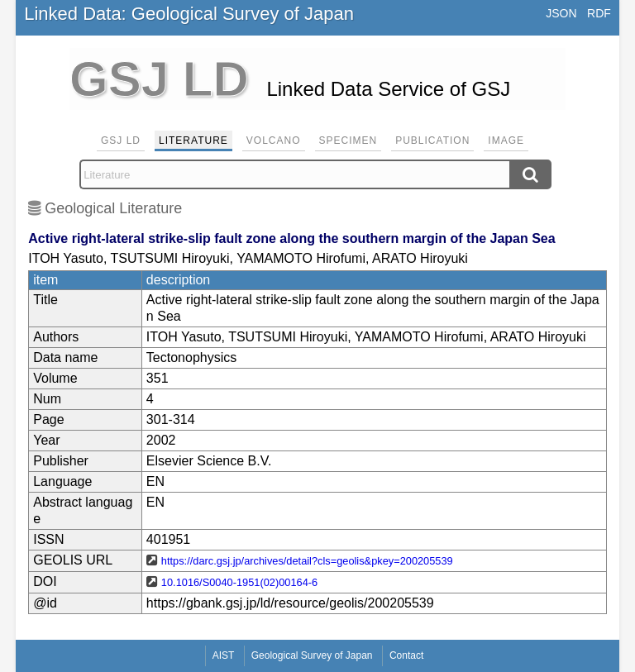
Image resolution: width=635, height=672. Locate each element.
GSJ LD (121, 141)
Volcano (274, 141)
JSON (561, 13)
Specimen (349, 141)
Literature (193, 141)
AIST (224, 655)
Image (506, 141)
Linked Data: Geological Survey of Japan (189, 14)
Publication (432, 141)
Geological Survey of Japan (312, 655)
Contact (406, 655)
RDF (599, 13)
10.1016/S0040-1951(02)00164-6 (239, 582)
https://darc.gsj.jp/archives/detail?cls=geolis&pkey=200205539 (307, 561)
